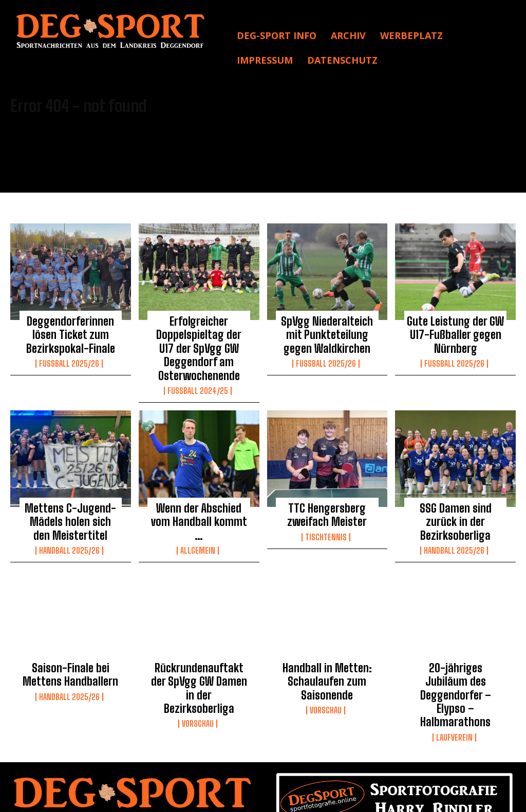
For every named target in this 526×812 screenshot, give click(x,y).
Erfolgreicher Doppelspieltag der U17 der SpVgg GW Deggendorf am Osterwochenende (199, 344)
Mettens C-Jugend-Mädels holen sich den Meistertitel (70, 507)
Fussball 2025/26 (69, 357)
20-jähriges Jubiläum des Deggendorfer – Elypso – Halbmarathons (455, 659)
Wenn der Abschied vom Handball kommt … (199, 501)
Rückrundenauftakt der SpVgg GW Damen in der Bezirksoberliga (199, 659)
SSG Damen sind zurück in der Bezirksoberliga (455, 501)
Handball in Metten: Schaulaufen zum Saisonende (327, 659)
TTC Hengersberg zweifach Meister (327, 501)
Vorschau (198, 685)
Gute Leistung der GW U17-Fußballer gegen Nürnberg (456, 333)
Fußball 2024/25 (198, 380)
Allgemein (198, 521)
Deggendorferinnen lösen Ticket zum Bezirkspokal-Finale (71, 333)
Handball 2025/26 (69, 532)
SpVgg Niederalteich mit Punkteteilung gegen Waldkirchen (327, 333)
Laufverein (454, 685)
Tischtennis (326, 521)
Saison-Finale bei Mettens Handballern (71, 654)
